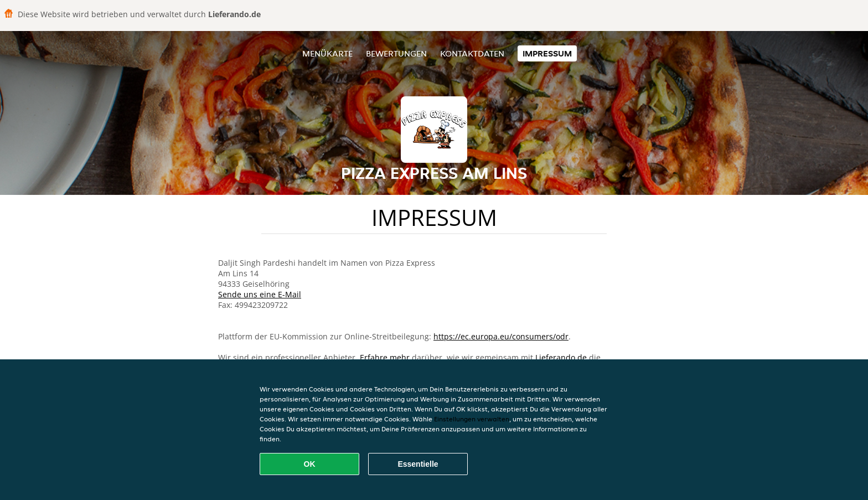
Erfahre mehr (385, 357)
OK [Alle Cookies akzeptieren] (310, 464)
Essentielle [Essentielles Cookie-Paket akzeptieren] (418, 464)
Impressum (547, 53)
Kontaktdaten (472, 53)
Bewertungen (396, 53)
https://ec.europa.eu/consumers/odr (501, 336)
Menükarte (327, 53)
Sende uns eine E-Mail (260, 294)
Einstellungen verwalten (472, 419)
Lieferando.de (561, 357)
